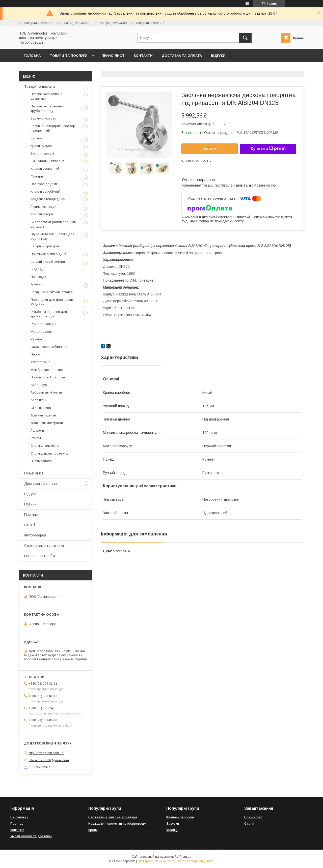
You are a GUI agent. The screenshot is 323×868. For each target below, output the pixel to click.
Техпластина (41, 362)
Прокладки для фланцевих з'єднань (52, 302)
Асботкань (39, 400)
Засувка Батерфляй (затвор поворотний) (53, 128)
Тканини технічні (43, 415)
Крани (93, 830)
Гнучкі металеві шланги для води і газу (52, 236)
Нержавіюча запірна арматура (47, 96)
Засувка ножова (43, 118)
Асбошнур (39, 385)
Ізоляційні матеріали (47, 423)
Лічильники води (43, 207)
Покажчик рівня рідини (48, 254)
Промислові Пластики (48, 377)
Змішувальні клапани (47, 161)
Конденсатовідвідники (48, 199)
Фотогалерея (35, 535)
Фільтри (37, 176)
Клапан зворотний (45, 169)
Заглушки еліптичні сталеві (52, 292)
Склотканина (41, 408)
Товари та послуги (69, 56)
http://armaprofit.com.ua (46, 753)
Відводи (37, 269)
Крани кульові (42, 146)
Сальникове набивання (49, 347)
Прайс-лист (113, 56)
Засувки (37, 138)
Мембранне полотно (47, 370)
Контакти (143, 56)
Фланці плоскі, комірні (48, 262)
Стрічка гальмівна (45, 446)
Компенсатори (42, 214)
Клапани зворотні (180, 817)
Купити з (268, 149)
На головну (19, 817)
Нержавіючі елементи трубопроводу (47, 109)
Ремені (36, 438)
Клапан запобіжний (46, 191)
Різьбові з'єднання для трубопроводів (49, 314)
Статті (30, 525)
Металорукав (41, 332)
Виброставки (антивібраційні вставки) (53, 224)
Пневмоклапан (42, 461)
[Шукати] (245, 38)
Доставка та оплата (182, 56)
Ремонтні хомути (44, 324)
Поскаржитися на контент (156, 861)
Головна (32, 56)
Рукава (36, 339)
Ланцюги (37, 430)
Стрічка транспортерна (49, 453)
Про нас (31, 515)
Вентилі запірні (42, 153)
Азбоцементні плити (46, 392)
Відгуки (218, 56)
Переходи (38, 277)
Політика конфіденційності (195, 861)
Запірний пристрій (45, 246)
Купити (210, 149)
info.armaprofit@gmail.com (49, 760)
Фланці (172, 830)
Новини (30, 504)
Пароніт (37, 354)
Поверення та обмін (41, 556)
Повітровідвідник (44, 184)
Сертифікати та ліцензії (44, 546)
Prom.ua (185, 857)
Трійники (37, 284)
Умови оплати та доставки (31, 836)
